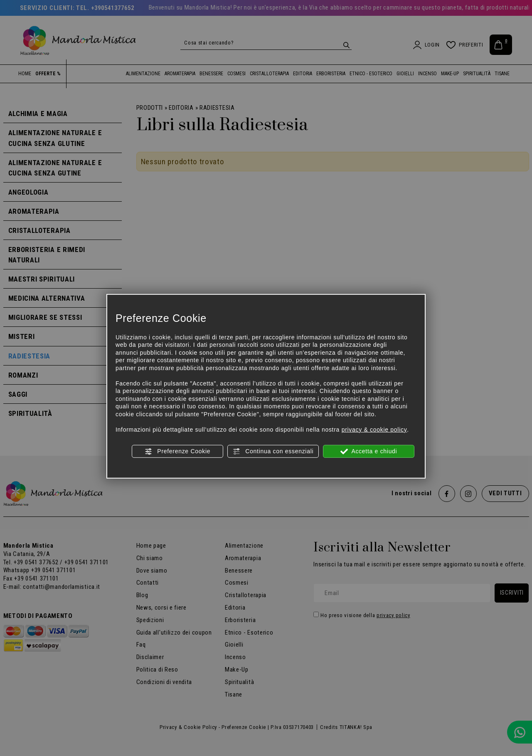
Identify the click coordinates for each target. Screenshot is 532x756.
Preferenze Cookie (177, 452)
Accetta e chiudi (369, 452)
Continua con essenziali (273, 452)
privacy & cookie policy (374, 429)
